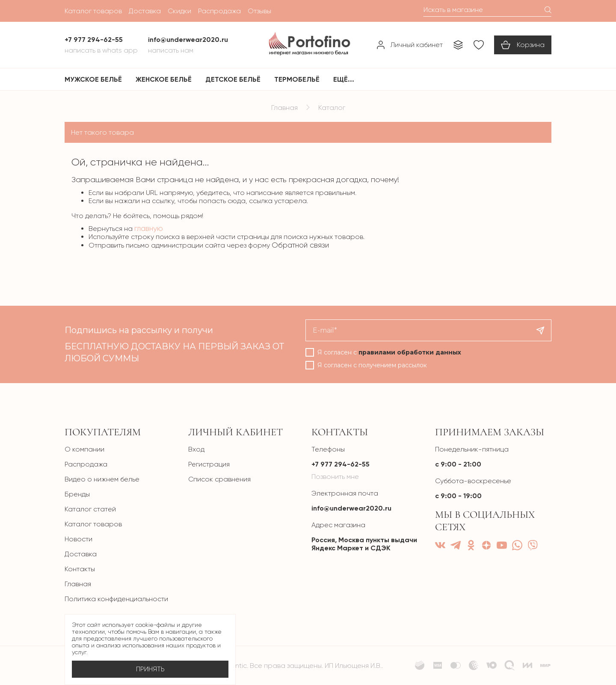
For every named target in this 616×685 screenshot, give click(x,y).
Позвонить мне (335, 477)
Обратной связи (300, 245)
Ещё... (344, 79)
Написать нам (171, 50)
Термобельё (297, 79)
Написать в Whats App (101, 50)
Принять (150, 669)
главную (149, 228)
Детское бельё (233, 79)
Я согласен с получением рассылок (372, 365)
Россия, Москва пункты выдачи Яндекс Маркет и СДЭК (364, 544)
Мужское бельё (93, 79)
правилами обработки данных (410, 352)
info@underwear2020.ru (351, 508)
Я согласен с (389, 352)
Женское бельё (164, 79)
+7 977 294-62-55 (341, 464)
